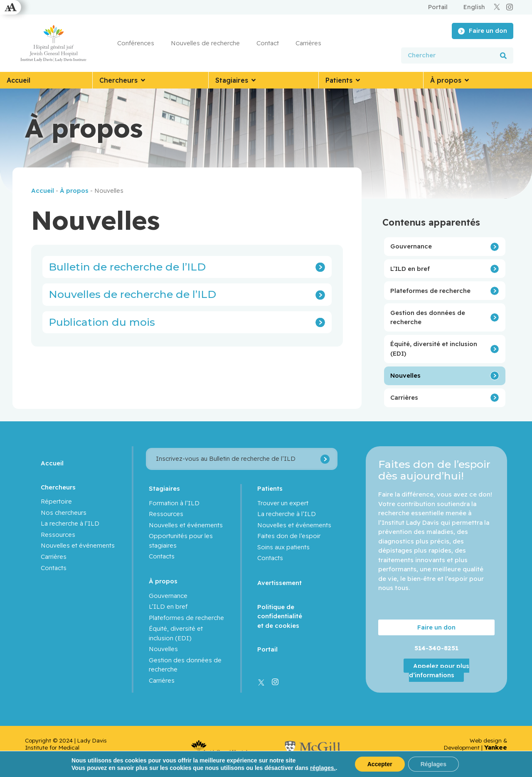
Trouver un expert (283, 503)
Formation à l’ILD (174, 503)
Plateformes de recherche (430, 291)
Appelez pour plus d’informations (439, 670)
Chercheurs (58, 487)
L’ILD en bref (410, 269)
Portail (267, 649)
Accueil (43, 191)
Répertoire (56, 501)
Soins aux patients (283, 547)
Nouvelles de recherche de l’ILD (132, 294)
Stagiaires (164, 488)
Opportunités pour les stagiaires (181, 541)
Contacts (54, 568)
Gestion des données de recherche (428, 317)
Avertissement (280, 583)
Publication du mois (102, 322)
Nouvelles (405, 375)
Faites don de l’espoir (289, 536)
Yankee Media (496, 751)
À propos (74, 191)
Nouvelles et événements (78, 545)
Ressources (58, 535)
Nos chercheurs (64, 513)
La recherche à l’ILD (70, 523)
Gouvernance (411, 246)
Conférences (136, 43)
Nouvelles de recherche (205, 43)
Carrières (308, 43)
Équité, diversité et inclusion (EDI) (434, 349)
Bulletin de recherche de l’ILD (127, 267)
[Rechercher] (503, 55)
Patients (270, 488)
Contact (268, 43)
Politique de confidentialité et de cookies (280, 616)
